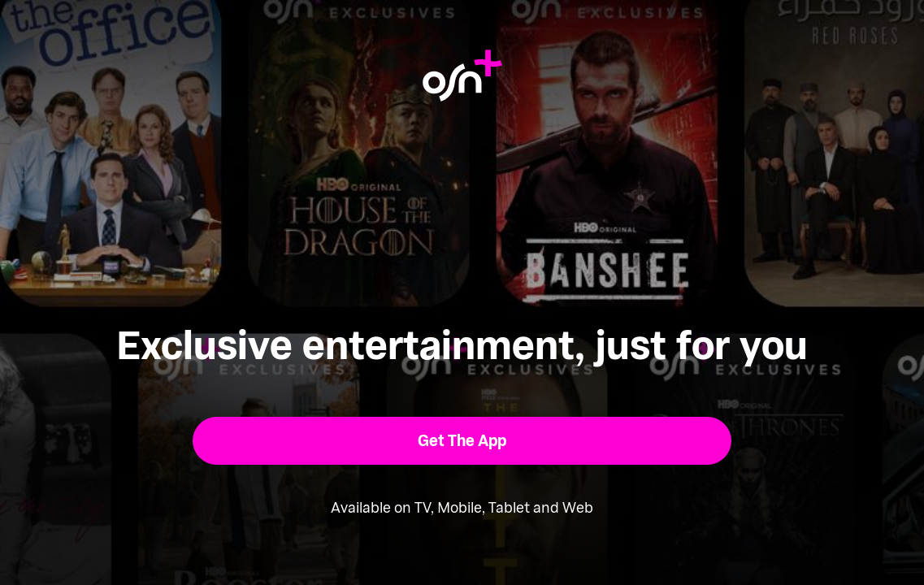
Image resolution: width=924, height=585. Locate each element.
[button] (462, 441)
